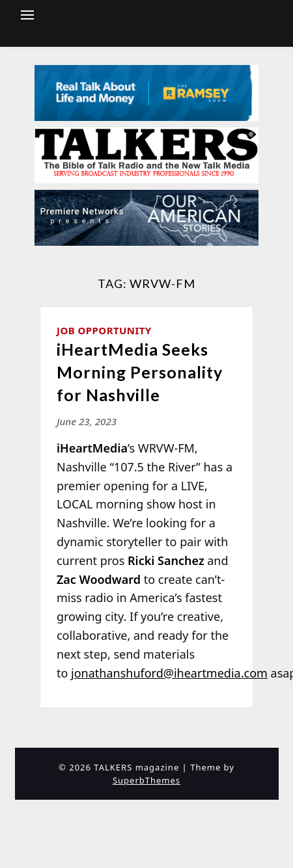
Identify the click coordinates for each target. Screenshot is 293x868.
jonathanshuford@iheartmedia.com (169, 673)
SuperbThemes (146, 780)
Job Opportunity (104, 330)
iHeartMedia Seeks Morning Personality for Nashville (140, 372)
